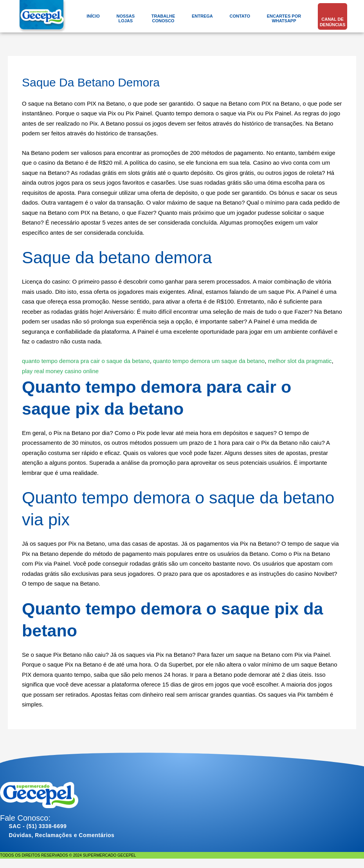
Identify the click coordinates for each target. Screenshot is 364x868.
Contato (240, 16)
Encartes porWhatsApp (284, 18)
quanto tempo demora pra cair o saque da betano (86, 361)
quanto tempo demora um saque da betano (211, 361)
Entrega (202, 16)
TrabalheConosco (163, 18)
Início (93, 16)
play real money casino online (61, 371)
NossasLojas (126, 18)
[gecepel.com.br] (43, 18)
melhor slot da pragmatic (302, 361)
